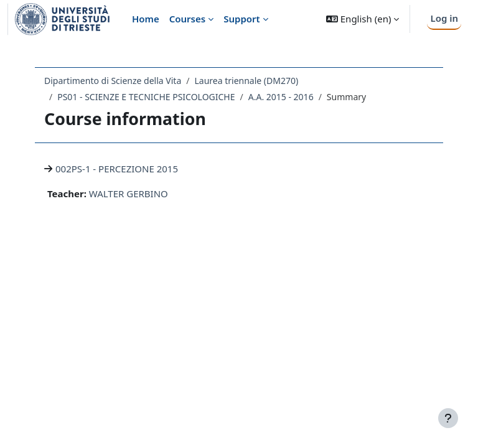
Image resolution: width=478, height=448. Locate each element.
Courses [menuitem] (187, 19)
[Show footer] (448, 418)
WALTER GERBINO (129, 194)
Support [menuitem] (241, 19)
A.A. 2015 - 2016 (281, 97)
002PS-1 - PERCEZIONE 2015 (117, 169)
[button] (363, 19)
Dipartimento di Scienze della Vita (113, 81)
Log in (444, 18)
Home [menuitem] (146, 19)
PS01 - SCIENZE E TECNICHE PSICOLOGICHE (146, 97)
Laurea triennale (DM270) (246, 81)
